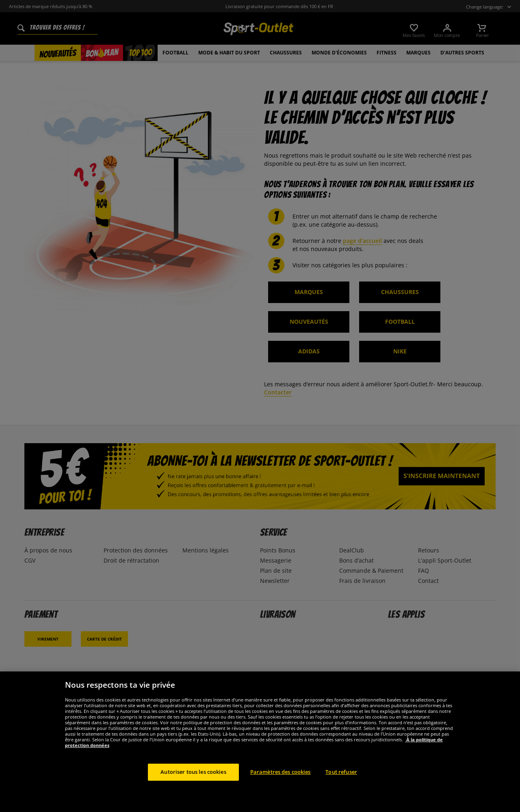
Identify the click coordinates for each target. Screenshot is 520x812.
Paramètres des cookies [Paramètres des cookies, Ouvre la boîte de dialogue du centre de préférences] (281, 782)
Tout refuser (341, 782)
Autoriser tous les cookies (193, 782)
